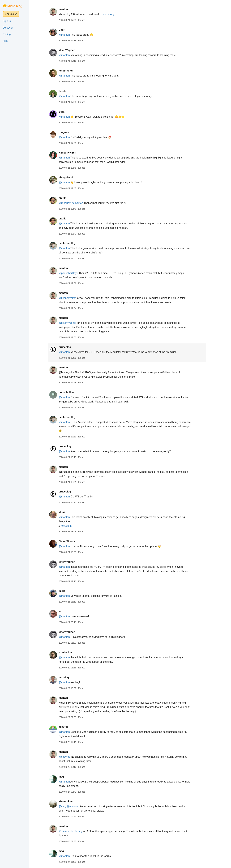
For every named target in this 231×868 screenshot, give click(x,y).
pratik (65, 198)
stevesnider (69, 801)
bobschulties (69, 392)
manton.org (110, 14)
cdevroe (66, 727)
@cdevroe (67, 757)
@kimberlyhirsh (70, 298)
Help (6, 41)
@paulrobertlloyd (71, 273)
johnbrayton (69, 71)
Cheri (65, 30)
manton (66, 9)
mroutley (67, 677)
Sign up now (11, 14)
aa (63, 611)
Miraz (65, 512)
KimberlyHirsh (70, 153)
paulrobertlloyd (71, 243)
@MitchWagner (70, 323)
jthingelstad (69, 177)
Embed (85, 20)
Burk (64, 112)
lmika (65, 591)
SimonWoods (70, 541)
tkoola (65, 91)
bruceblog (68, 347)
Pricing (7, 34)
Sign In (7, 21)
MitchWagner (69, 50)
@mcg (65, 806)
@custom (69, 526)
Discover (8, 28)
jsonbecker (68, 652)
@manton (67, 35)
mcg (64, 777)
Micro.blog (15, 6)
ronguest (67, 132)
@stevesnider (69, 831)
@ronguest (68, 203)
